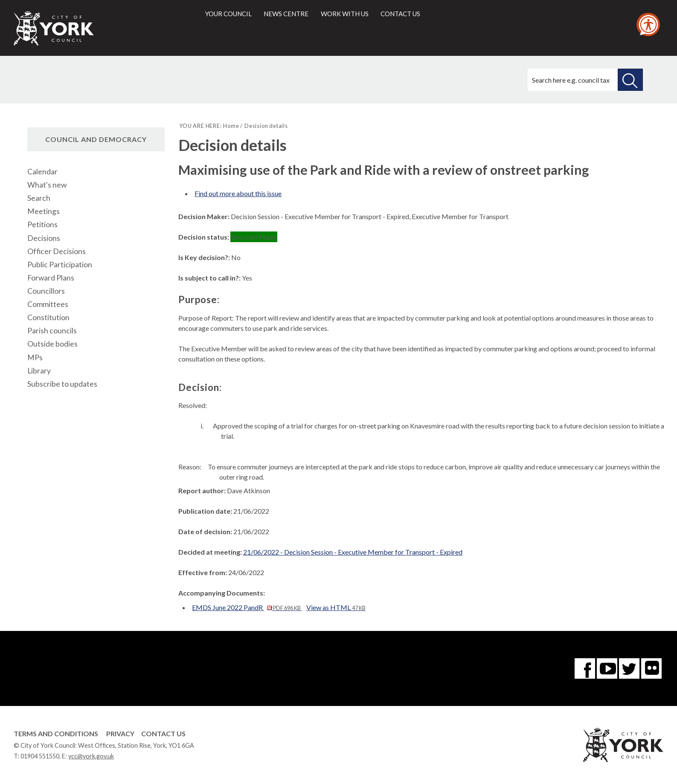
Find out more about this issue (238, 193)
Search (39, 198)
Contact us (400, 14)
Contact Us (163, 733)
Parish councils (52, 331)
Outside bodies (52, 344)
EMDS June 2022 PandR (247, 607)
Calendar (42, 172)
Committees (48, 304)
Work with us (345, 14)
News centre (286, 14)
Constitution (48, 317)
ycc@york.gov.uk (91, 756)
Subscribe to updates (62, 384)
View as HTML (336, 607)
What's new (47, 185)
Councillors (46, 291)
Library (39, 371)
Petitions (42, 224)
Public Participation (60, 265)
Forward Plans (51, 278)
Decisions (44, 238)
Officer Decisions (57, 251)
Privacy (120, 733)
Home (231, 126)
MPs (35, 357)
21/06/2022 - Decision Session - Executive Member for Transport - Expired (353, 552)
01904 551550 (40, 756)
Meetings (44, 211)
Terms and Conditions (56, 733)
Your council (228, 14)
